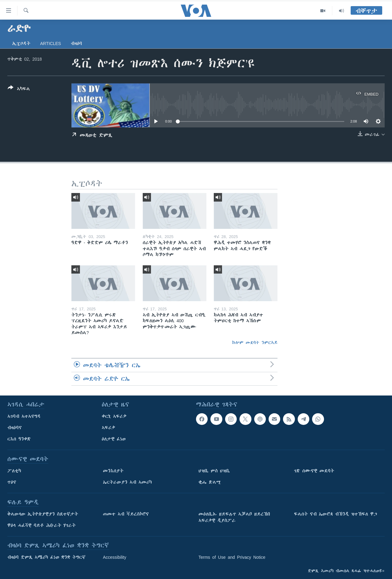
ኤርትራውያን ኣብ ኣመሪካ (127, 482)
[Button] (19, 89)
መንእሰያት (113, 471)
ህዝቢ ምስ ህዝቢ (214, 471)
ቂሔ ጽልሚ (210, 482)
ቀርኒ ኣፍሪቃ (114, 416)
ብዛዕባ (76, 44)
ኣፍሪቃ (108, 428)
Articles (51, 44)
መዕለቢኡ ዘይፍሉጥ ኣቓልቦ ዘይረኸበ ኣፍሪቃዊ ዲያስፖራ (234, 517)
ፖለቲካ (14, 471)
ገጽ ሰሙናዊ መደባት (314, 471)
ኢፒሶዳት (21, 44)
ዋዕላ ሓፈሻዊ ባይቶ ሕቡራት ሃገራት (41, 525)
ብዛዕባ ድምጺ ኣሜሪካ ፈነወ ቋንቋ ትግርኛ (46, 557)
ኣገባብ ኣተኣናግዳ (24, 416)
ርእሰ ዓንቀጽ (19, 439)
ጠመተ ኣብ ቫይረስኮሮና (126, 514)
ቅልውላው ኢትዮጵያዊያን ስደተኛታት (43, 514)
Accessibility (115, 557)
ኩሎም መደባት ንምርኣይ (255, 342)
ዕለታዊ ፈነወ (114, 439)
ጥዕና (12, 482)
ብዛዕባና (15, 428)
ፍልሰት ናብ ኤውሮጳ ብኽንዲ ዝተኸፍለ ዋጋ (335, 514)
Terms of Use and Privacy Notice (232, 557)
